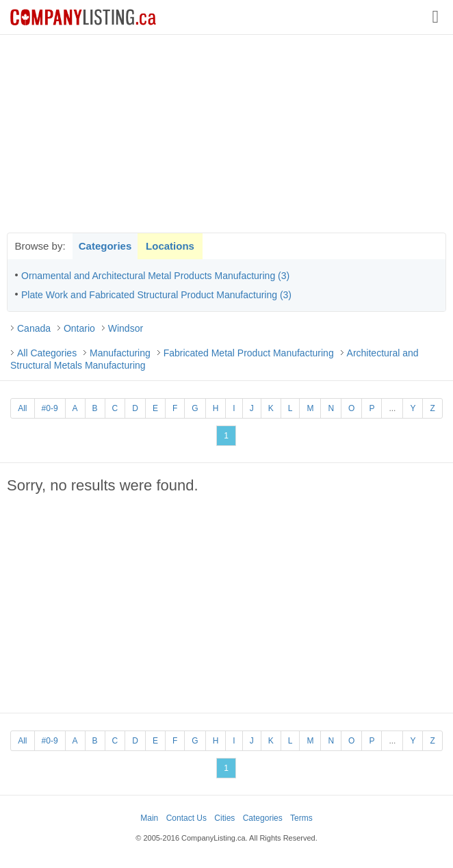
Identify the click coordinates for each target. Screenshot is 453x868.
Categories (105, 246)
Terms (301, 818)
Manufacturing (120, 353)
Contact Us (186, 818)
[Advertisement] (226, 133)
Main (149, 818)
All (22, 408)
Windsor (126, 328)
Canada (34, 328)
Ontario (79, 328)
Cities (224, 818)
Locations (170, 246)
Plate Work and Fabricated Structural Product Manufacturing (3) (156, 295)
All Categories (47, 353)
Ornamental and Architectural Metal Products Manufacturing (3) (155, 276)
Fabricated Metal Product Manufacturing (249, 353)
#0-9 (50, 408)
